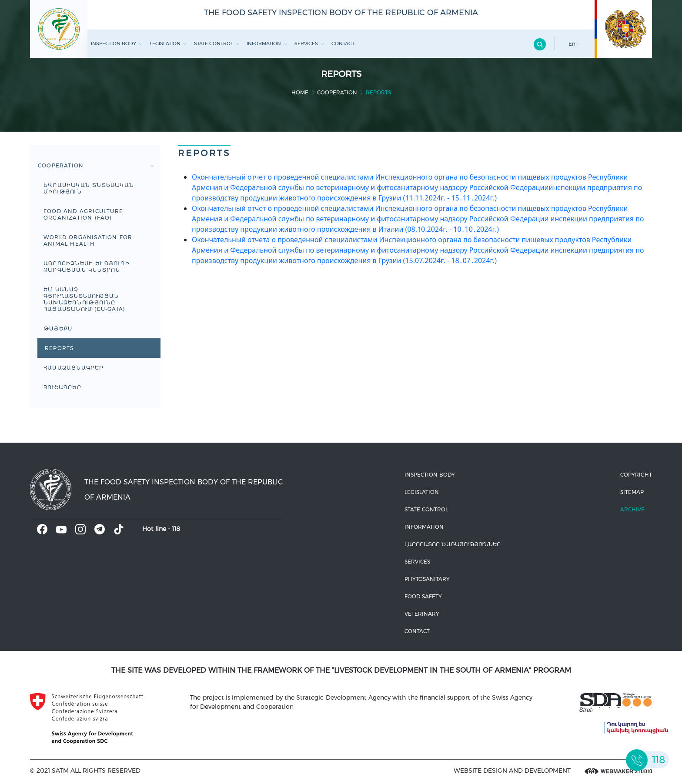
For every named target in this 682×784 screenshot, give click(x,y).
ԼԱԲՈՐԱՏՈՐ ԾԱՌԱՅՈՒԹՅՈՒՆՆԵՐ (453, 544)
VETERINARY (422, 614)
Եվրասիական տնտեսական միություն (89, 188)
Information (267, 43)
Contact (343, 43)
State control (217, 43)
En (575, 44)
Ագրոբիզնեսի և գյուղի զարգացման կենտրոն (87, 267)
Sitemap (632, 492)
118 (176, 529)
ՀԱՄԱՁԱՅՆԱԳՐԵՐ (74, 368)
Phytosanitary (427, 579)
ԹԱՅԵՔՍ (58, 329)
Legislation (168, 43)
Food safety (423, 596)
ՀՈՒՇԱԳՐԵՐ (62, 387)
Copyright (636, 475)
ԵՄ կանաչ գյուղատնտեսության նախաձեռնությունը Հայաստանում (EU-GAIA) (84, 299)
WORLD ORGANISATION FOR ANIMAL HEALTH (88, 240)
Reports (59, 348)
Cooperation (337, 92)
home (300, 92)
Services (309, 43)
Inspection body (117, 43)
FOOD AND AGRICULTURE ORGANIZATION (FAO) (83, 214)
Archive (632, 509)
